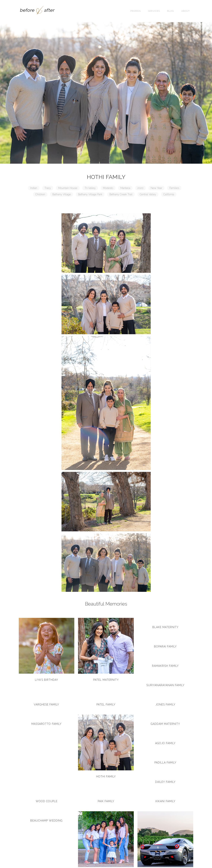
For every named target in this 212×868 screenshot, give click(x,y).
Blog (171, 11)
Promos (136, 11)
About (186, 11)
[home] (37, 11)
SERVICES (154, 11)
